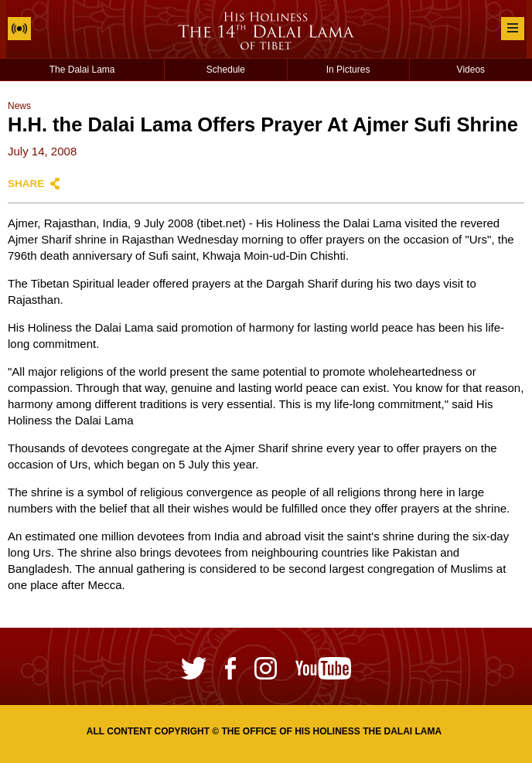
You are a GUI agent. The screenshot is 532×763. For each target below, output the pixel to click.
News (19, 106)
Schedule (226, 70)
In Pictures (348, 70)
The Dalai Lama (82, 70)
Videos (471, 70)
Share (26, 184)
